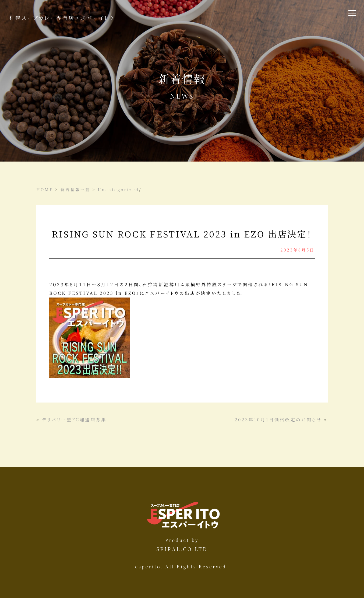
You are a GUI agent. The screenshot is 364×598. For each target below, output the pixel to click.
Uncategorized (118, 189)
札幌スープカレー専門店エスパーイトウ (62, 18)
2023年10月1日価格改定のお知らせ (278, 420)
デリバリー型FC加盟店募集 (74, 420)
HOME (45, 189)
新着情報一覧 (75, 189)
